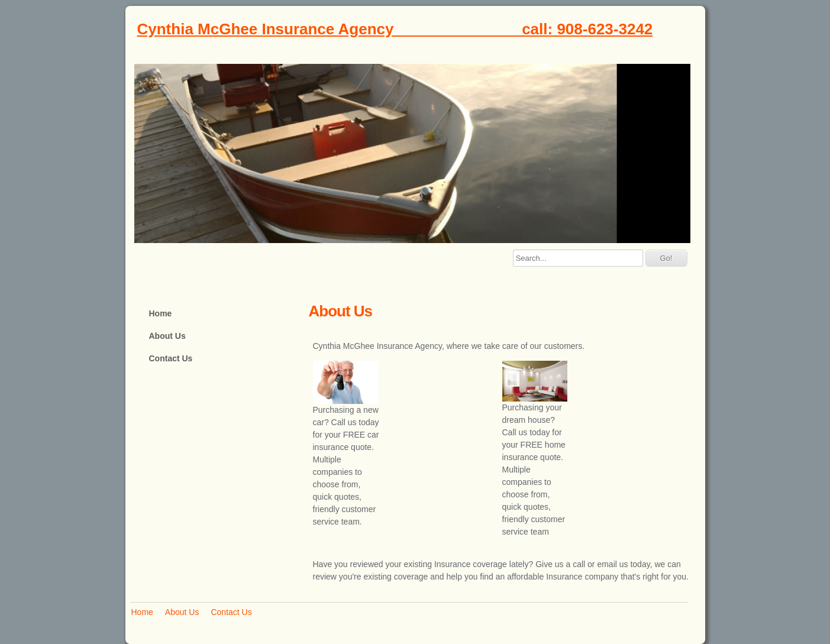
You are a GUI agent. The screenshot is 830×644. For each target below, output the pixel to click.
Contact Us (171, 358)
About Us (167, 336)
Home (161, 313)
